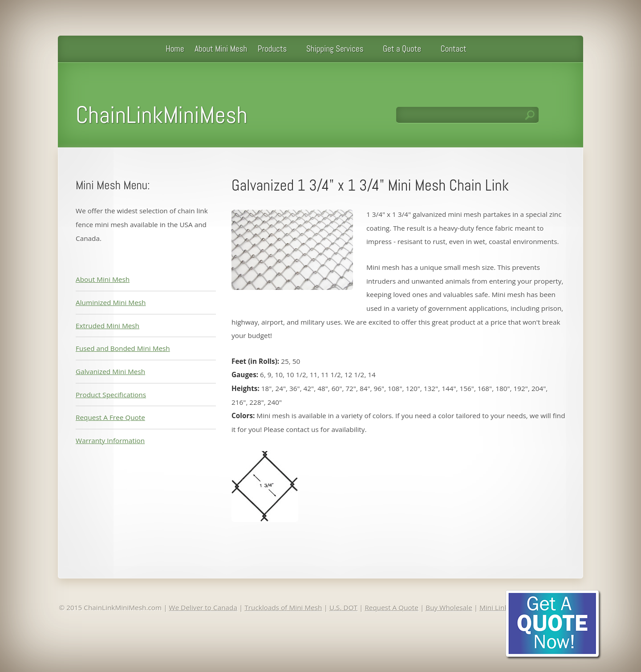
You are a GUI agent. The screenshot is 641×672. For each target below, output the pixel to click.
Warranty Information (110, 440)
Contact (454, 49)
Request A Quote (391, 607)
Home (175, 49)
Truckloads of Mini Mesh (283, 607)
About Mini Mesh (221, 49)
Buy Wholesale (449, 607)
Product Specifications (111, 395)
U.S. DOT (343, 607)
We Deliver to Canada (203, 607)
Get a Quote (402, 49)
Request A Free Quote (110, 417)
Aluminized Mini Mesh (111, 302)
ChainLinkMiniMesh (162, 115)
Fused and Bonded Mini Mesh (123, 348)
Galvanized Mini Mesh (110, 371)
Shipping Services (335, 49)
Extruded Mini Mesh (108, 326)
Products (272, 49)
